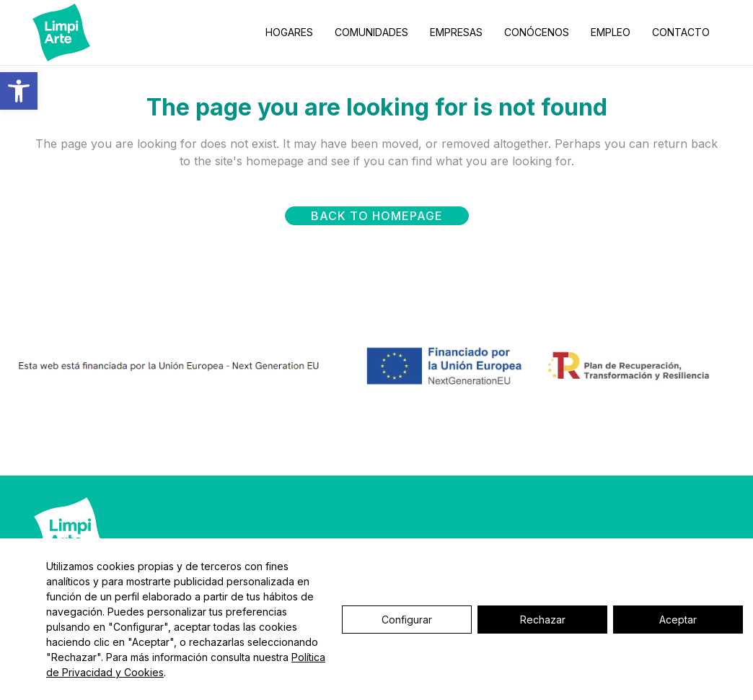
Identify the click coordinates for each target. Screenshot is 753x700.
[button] (19, 91)
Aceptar (678, 620)
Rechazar (543, 620)
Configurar (407, 620)
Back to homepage (377, 216)
